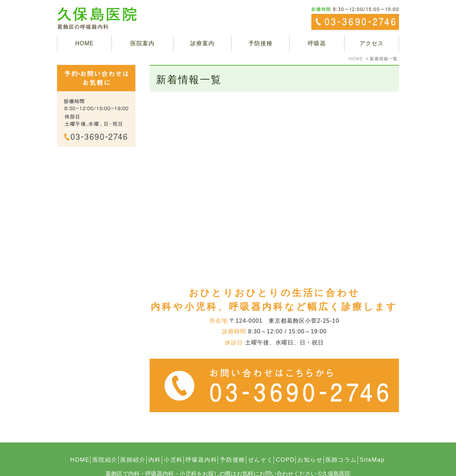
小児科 (173, 444)
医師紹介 (133, 444)
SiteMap (372, 444)
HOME (84, 43)
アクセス (372, 43)
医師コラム (341, 444)
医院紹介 (105, 444)
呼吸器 (317, 43)
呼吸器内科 (201, 444)
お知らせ (310, 444)
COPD (285, 444)
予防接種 (260, 43)
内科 (155, 444)
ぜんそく (260, 444)
